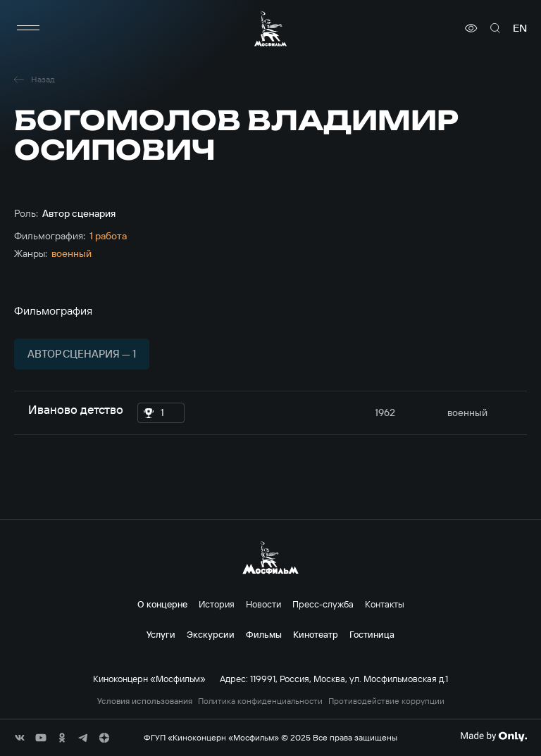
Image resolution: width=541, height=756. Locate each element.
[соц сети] (20, 738)
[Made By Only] (493, 736)
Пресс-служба (323, 604)
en (520, 28)
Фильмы (264, 634)
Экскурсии (211, 634)
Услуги (161, 634)
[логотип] (270, 29)
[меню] (28, 28)
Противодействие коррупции (386, 701)
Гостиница (372, 634)
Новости (263, 604)
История (217, 604)
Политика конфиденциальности (260, 701)
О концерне (162, 604)
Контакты (385, 604)
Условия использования (145, 701)
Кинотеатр (316, 634)
